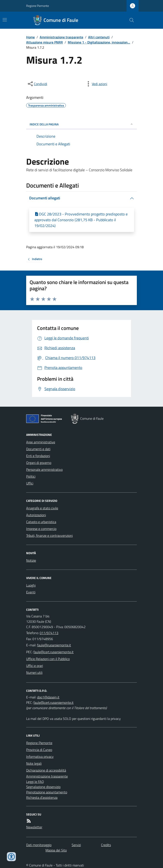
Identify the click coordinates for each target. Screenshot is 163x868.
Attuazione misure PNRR (45, 42)
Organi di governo (39, 463)
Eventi (31, 592)
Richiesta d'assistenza (42, 797)
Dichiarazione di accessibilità (46, 770)
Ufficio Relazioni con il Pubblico (48, 659)
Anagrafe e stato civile (42, 508)
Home (30, 37)
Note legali (34, 763)
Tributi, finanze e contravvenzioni (49, 536)
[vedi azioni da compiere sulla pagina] (96, 84)
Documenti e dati (38, 449)
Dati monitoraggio (39, 845)
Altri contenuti (99, 37)
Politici (31, 476)
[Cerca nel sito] (130, 20)
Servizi (76, 845)
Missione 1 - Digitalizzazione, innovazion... (99, 42)
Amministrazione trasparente (61, 37)
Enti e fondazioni (38, 456)
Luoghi (31, 585)
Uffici (30, 483)
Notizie (31, 560)
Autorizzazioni (36, 515)
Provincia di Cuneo (39, 750)
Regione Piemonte (38, 6)
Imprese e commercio (41, 529)
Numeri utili (34, 672)
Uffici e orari (35, 666)
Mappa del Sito (56, 850)
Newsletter (34, 827)
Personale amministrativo (44, 469)
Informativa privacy (40, 757)
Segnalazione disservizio (43, 787)
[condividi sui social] (37, 84)
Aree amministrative (41, 442)
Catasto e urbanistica (41, 522)
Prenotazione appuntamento (47, 792)
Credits (106, 845)
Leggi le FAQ (35, 782)
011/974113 (49, 633)
